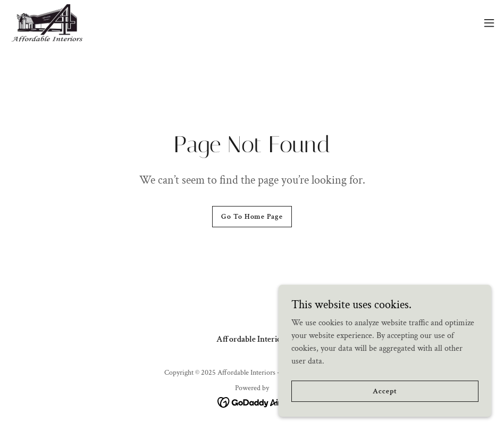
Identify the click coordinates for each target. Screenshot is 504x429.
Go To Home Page (252, 217)
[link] (47, 23)
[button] (489, 23)
